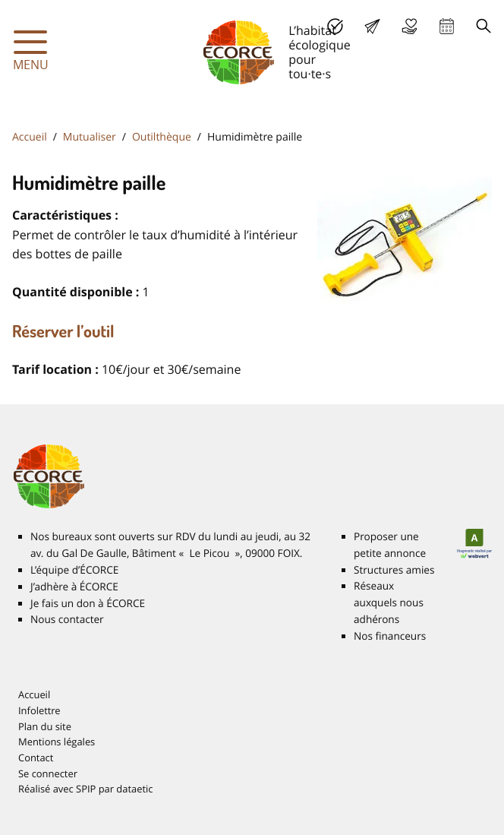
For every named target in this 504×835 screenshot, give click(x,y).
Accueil (30, 137)
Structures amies (394, 570)
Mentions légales (57, 742)
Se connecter (48, 773)
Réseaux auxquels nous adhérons (389, 603)
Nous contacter (67, 619)
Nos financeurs (390, 636)
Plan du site (45, 726)
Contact (36, 758)
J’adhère (335, 26)
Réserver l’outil (63, 331)
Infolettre (39, 710)
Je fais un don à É (409, 26)
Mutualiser (90, 137)
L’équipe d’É (74, 570)
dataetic (134, 789)
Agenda (447, 26)
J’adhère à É (74, 587)
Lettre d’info (372, 26)
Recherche (484, 26)
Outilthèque (162, 137)
